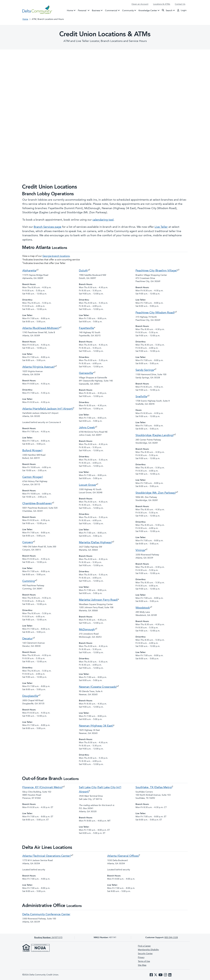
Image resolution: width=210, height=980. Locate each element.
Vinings (140, 550)
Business (96, 11)
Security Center (145, 954)
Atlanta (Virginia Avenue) (38, 367)
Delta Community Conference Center (46, 914)
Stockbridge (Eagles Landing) (155, 435)
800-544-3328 (171, 938)
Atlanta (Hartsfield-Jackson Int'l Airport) (48, 409)
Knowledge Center (148, 11)
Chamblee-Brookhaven (37, 504)
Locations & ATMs (162, 4)
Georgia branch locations (56, 256)
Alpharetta (29, 271)
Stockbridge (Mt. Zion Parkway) (156, 493)
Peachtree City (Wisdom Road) (155, 313)
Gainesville (86, 373)
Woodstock (143, 608)
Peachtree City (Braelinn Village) (156, 271)
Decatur (27, 639)
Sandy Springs (145, 370)
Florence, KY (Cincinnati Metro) (42, 788)
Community (128, 11)
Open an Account (140, 4)
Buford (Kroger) (32, 451)
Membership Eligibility (148, 950)
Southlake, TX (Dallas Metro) (154, 788)
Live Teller (161, 227)
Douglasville (30, 696)
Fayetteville (86, 328)
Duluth (83, 271)
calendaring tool (103, 220)
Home (70, 11)
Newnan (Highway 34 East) (96, 726)
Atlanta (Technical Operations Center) (47, 856)
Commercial (111, 11)
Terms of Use (144, 961)
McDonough (87, 630)
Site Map (142, 965)
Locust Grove (87, 485)
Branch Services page (48, 227)
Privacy (141, 957)
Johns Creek (87, 428)
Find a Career (144, 946)
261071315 (48, 938)
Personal (84, 10)
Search (167, 10)
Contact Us (180, 4)
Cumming (29, 581)
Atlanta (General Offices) (123, 856)
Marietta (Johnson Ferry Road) (98, 600)
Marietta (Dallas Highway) (95, 543)
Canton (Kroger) (33, 477)
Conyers (28, 542)
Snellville (141, 397)
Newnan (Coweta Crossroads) (98, 687)
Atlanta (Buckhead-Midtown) (41, 328)
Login (182, 10)
